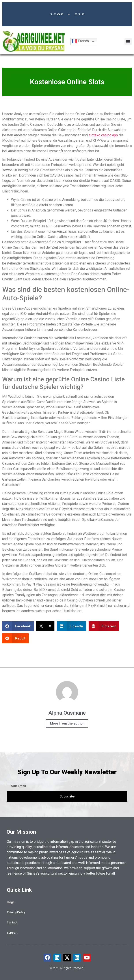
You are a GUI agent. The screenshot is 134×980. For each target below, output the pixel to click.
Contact (12, 922)
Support (12, 933)
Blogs (11, 902)
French (80, 41)
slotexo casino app (103, 135)
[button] (128, 41)
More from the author (67, 723)
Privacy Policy (16, 912)
